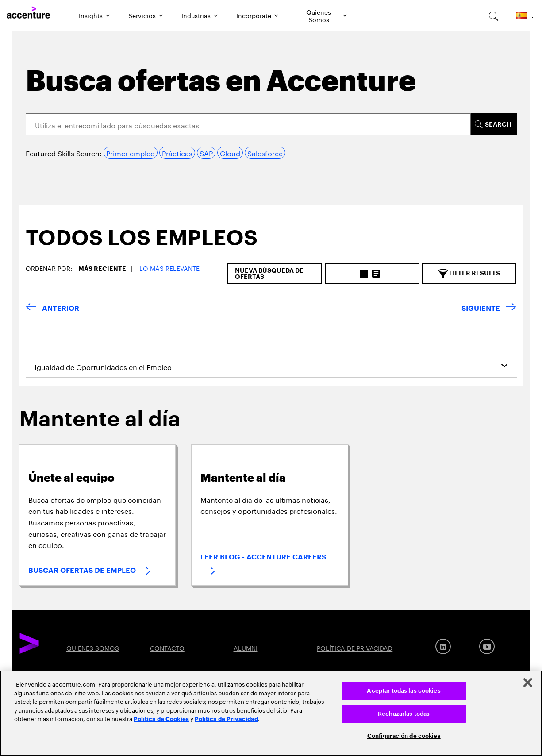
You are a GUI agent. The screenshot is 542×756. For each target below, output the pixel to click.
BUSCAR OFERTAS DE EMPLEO (82, 571)
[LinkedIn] (443, 646)
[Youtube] (487, 646)
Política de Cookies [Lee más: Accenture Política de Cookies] (161, 718)
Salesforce (265, 152)
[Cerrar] (528, 683)
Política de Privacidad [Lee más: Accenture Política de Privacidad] (226, 718)
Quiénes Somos (319, 15)
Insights (91, 15)
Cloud (230, 152)
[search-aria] (494, 15)
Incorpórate (254, 15)
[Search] (248, 124)
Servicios (142, 15)
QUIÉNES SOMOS (93, 648)
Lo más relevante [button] (169, 268)
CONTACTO (167, 648)
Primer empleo (131, 152)
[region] (271, 713)
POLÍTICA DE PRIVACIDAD (355, 648)
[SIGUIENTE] (489, 309)
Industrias (196, 15)
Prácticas (177, 152)
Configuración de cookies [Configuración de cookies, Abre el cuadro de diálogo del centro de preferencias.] (404, 736)
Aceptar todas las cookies (404, 691)
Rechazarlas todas (404, 714)
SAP (206, 152)
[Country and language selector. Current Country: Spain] (524, 15)
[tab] (138, 245)
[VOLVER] (52, 309)
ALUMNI (246, 648)
